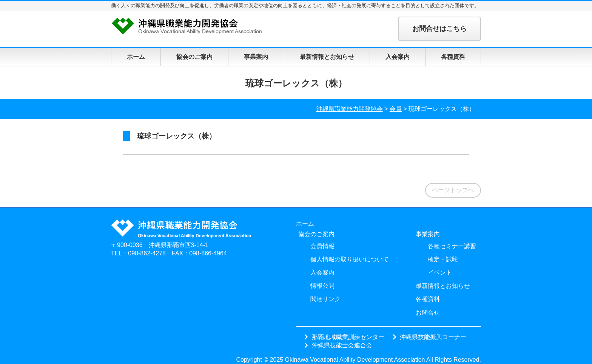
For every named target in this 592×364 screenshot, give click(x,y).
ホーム (136, 57)
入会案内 (398, 57)
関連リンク (325, 299)
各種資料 (453, 57)
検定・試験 (443, 259)
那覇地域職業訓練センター (348, 337)
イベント (440, 273)
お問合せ (428, 313)
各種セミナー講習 (452, 246)
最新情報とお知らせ (327, 57)
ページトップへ (453, 190)
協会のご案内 (194, 57)
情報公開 (322, 286)
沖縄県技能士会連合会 (342, 345)
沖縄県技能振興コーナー (433, 337)
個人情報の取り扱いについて (350, 259)
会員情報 (322, 246)
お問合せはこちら (439, 29)
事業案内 (256, 57)
